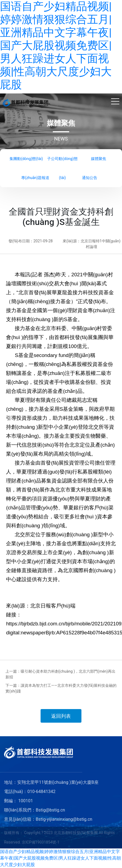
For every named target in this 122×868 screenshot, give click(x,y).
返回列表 (61, 716)
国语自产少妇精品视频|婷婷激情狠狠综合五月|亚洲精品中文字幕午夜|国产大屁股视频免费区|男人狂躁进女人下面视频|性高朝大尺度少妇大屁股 (56, 46)
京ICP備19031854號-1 (41, 842)
